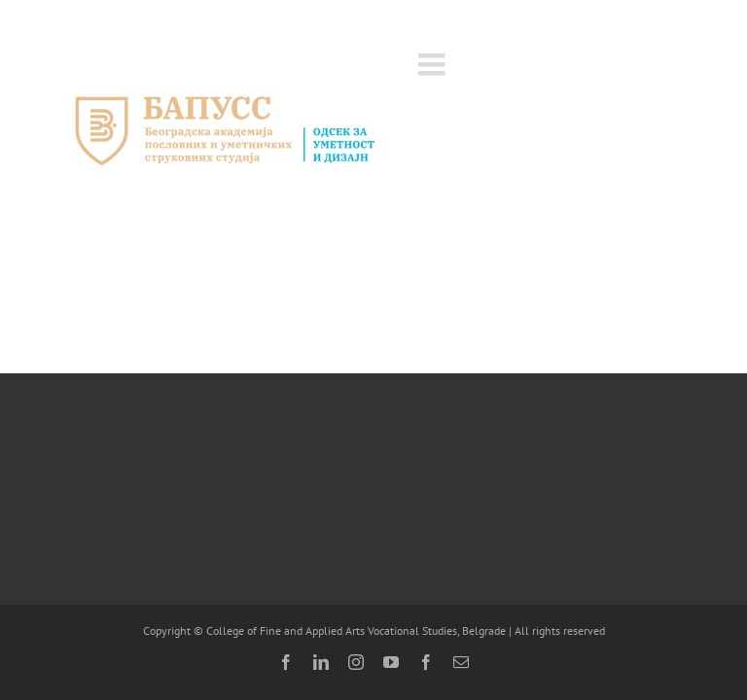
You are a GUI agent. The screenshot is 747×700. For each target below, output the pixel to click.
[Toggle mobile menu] (434, 64)
